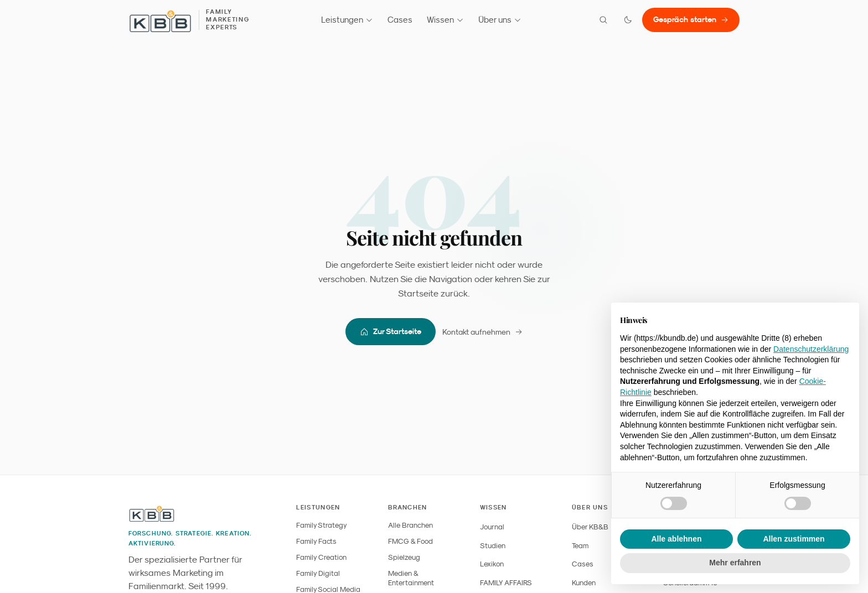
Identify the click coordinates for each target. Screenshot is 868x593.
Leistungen (347, 20)
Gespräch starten (691, 19)
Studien (493, 546)
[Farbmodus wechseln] (628, 20)
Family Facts (316, 541)
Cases (400, 20)
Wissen (445, 20)
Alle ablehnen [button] (676, 539)
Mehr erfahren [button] (735, 563)
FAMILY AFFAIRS (506, 583)
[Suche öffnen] (603, 20)
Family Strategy (322, 525)
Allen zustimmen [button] (794, 539)
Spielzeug (404, 557)
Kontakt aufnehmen (482, 332)
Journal (492, 527)
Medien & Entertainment (411, 578)
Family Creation (321, 557)
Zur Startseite (391, 332)
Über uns (500, 20)
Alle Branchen (410, 525)
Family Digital (318, 573)
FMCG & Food (410, 541)
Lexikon (492, 564)
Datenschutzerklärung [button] (811, 349)
